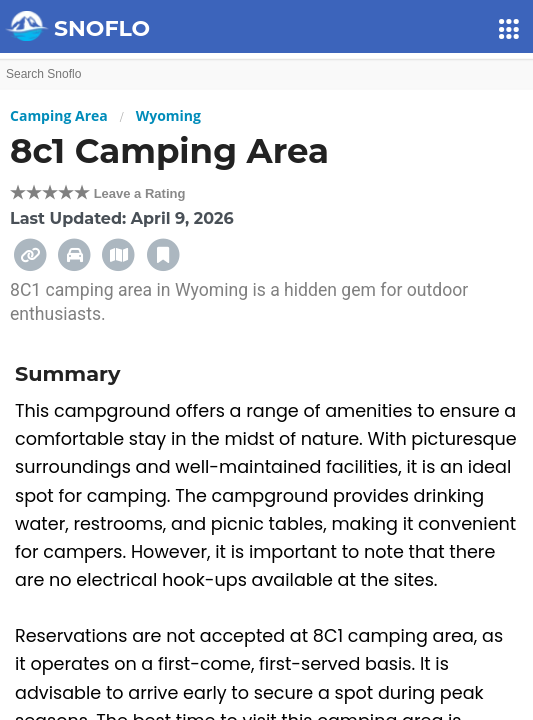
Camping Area (59, 115)
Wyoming (168, 115)
